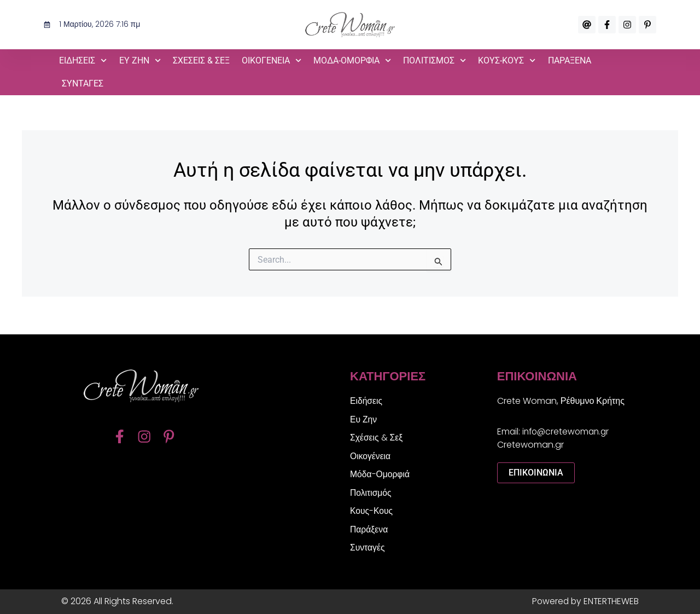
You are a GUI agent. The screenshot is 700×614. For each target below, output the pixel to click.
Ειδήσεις (83, 60)
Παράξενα (570, 60)
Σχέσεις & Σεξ (201, 60)
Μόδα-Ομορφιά (352, 60)
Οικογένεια (272, 60)
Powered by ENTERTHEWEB (584, 601)
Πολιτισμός (434, 60)
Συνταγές (83, 83)
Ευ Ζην (140, 60)
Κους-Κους (507, 60)
